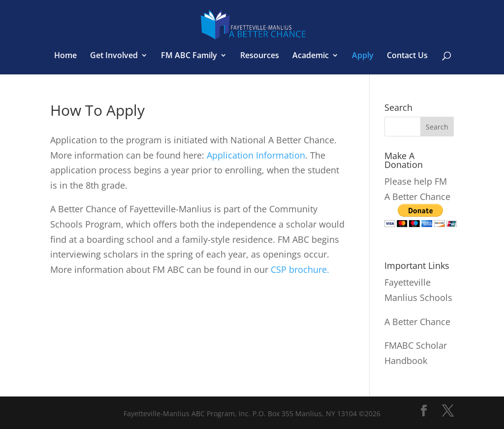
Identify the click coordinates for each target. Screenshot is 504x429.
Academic (311, 56)
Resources (260, 56)
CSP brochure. (300, 269)
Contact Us (407, 56)
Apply (363, 56)
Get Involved (114, 56)
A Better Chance (417, 322)
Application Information (256, 155)
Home (65, 56)
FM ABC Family (189, 56)
